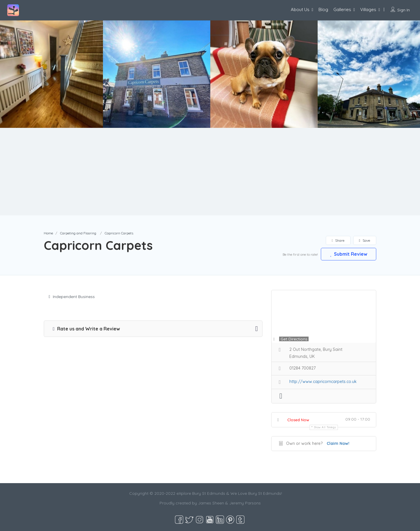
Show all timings (325, 427)
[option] (157, 74)
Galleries (342, 9)
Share (338, 240)
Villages (368, 9)
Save (365, 240)
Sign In (404, 10)
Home (48, 233)
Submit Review (349, 254)
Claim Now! (338, 443)
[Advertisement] (210, 172)
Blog (323, 9)
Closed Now (298, 420)
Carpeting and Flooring (78, 233)
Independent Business (72, 297)
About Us (300, 9)
